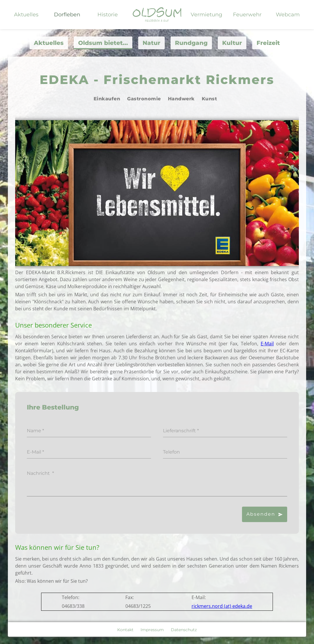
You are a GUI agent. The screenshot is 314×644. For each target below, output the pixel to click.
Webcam (288, 15)
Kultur (232, 43)
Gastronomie (144, 99)
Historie (108, 15)
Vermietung (206, 15)
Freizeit (268, 43)
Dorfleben (67, 15)
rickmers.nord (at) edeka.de (222, 606)
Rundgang (191, 43)
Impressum (152, 630)
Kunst (209, 99)
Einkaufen (107, 99)
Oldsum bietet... (103, 43)
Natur (151, 43)
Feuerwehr (247, 15)
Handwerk (181, 99)
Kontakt (125, 630)
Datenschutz (184, 630)
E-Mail (267, 344)
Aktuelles (26, 15)
